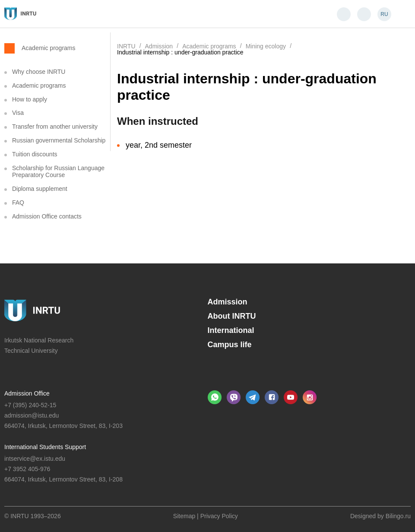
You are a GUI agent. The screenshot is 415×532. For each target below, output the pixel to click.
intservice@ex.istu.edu (35, 459)
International (231, 330)
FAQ (18, 203)
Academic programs (49, 48)
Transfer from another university (55, 127)
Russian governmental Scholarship (59, 140)
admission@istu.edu (32, 415)
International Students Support (45, 447)
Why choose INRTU (39, 72)
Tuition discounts (35, 154)
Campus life (230, 345)
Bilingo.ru (398, 516)
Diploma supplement (40, 189)
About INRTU (232, 316)
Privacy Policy (219, 516)
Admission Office (27, 393)
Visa (18, 113)
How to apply (30, 99)
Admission (228, 302)
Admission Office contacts (47, 216)
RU (384, 14)
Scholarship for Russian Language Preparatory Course (58, 172)
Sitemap (184, 516)
